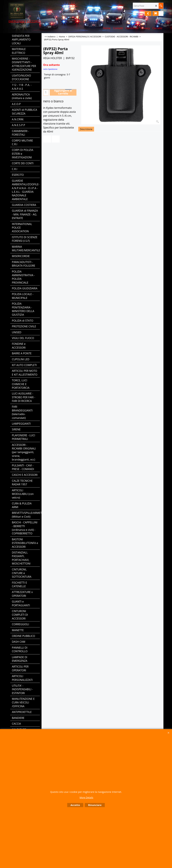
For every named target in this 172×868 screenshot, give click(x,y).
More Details (86, 797)
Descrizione (86, 129)
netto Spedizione (50, 69)
